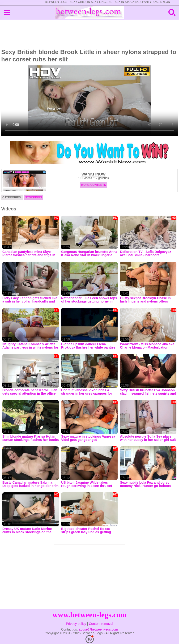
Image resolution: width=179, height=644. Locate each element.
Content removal (101, 624)
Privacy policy (76, 624)
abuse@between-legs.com (98, 629)
